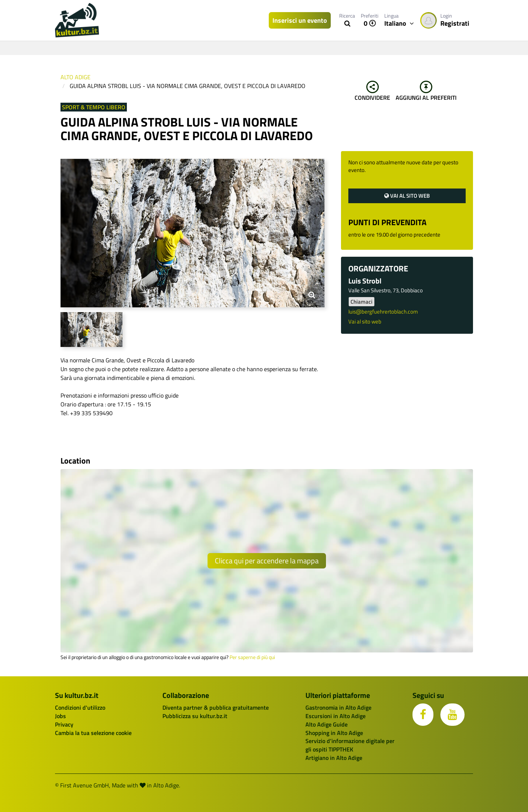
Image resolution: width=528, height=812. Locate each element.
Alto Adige (76, 77)
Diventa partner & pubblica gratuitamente (216, 707)
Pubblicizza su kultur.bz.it (195, 716)
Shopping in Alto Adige (334, 733)
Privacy (64, 724)
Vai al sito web (407, 196)
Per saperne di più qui (252, 657)
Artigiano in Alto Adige (334, 758)
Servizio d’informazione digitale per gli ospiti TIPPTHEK (350, 745)
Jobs (60, 716)
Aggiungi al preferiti (426, 91)
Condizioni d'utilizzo (80, 707)
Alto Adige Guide (327, 724)
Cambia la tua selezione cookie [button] (93, 733)
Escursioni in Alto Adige (335, 716)
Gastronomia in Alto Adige (338, 707)
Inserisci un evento (300, 20)
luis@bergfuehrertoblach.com (383, 312)
